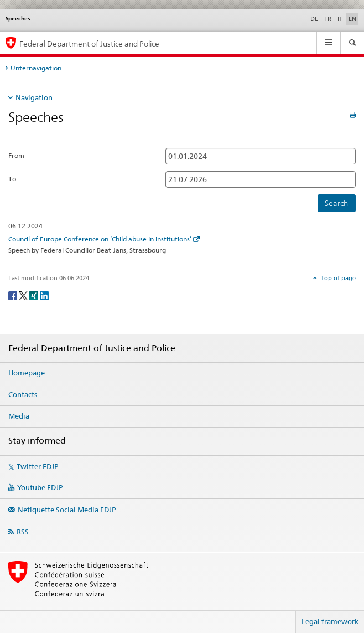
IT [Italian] (340, 19)
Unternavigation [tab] (36, 68)
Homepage (27, 373)
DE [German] (314, 19)
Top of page (337, 278)
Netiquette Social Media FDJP (67, 510)
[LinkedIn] (44, 295)
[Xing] (35, 295)
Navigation (34, 97)
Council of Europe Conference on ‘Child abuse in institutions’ (100, 239)
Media (19, 416)
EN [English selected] (352, 19)
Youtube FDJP (40, 487)
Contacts (23, 394)
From (16, 155)
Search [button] (336, 203)
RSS (23, 532)
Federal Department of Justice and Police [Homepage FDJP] (89, 43)
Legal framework (330, 621)
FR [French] (328, 19)
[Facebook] (14, 295)
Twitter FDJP (37, 466)
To (12, 179)
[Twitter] (24, 295)
